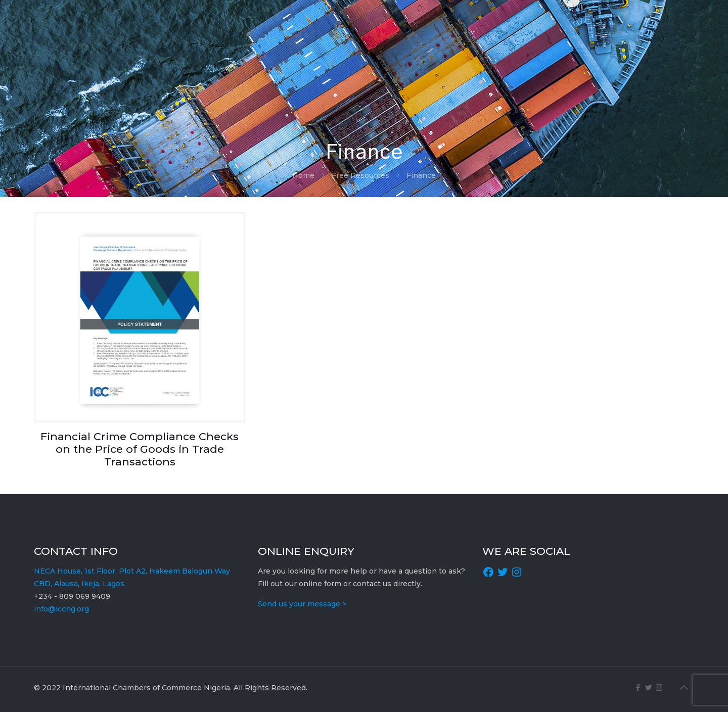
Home (303, 175)
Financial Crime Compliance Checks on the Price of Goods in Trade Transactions (140, 449)
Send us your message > (302, 604)
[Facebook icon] (638, 687)
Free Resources (360, 175)
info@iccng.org (61, 609)
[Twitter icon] (648, 687)
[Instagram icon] (659, 687)
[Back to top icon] (684, 688)
